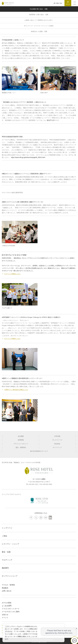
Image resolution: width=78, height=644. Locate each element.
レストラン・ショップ (10, 544)
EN (58, 3)
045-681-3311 (34, 484)
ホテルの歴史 (7, 603)
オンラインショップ (10, 576)
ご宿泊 (4, 536)
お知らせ (5, 615)
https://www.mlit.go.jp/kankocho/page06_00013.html (28, 157)
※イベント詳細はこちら (12, 274)
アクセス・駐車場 (8, 585)
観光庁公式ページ (53, 120)
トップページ (7, 528)
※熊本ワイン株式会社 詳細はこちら (16, 390)
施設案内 (5, 568)
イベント (5, 618)
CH (61, 3)
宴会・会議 (6, 552)
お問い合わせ (7, 591)
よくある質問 (7, 606)
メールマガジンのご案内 (11, 612)
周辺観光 (5, 588)
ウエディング (7, 560)
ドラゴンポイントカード (11, 609)
